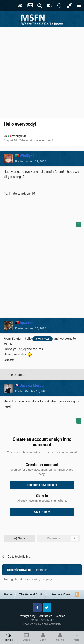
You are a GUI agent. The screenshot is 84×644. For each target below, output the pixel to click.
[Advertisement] (42, 71)
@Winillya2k (42, 339)
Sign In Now (42, 512)
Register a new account (42, 485)
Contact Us (45, 616)
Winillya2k (19, 136)
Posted (31, 161)
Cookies (60, 616)
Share (20, 538)
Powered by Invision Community (42, 624)
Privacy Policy (27, 616)
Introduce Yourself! (41, 140)
